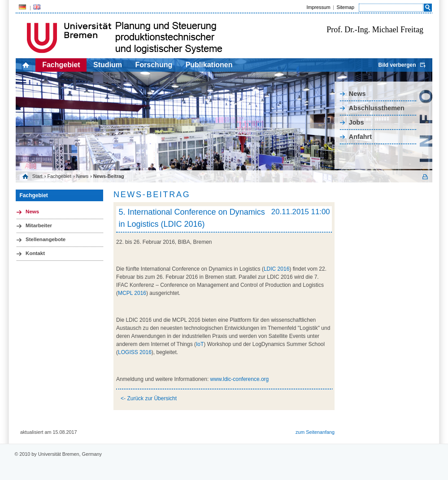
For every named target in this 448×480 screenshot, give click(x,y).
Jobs (357, 122)
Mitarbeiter (39, 225)
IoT (200, 344)
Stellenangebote (46, 239)
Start (37, 176)
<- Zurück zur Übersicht (149, 398)
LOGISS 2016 (135, 352)
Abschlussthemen (377, 108)
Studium (108, 65)
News (357, 94)
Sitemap (345, 7)
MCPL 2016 (132, 293)
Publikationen (209, 65)
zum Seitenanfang (315, 432)
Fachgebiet (61, 65)
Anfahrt (360, 137)
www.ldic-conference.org (240, 379)
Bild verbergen (397, 65)
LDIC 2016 (276, 269)
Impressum (318, 7)
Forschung (154, 65)
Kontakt (35, 253)
